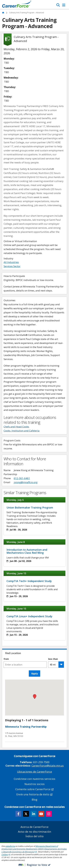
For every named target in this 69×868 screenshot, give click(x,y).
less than (53, 659)
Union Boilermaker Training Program (30, 508)
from (6, 659)
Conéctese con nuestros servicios (34, 779)
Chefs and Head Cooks (16, 427)
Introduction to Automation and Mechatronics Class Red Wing (27, 551)
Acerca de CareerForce (34, 827)
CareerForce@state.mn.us (48, 766)
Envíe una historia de (34, 794)
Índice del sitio (34, 836)
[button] (35, 697)
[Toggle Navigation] (64, 5)
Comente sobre (35, 789)
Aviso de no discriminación (34, 832)
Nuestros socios (34, 784)
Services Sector (12, 266)
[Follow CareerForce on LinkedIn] (34, 814)
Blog (34, 800)
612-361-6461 (22, 478)
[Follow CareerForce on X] (26, 814)
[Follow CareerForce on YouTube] (41, 814)
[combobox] (25, 665)
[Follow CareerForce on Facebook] (18, 814)
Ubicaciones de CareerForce (34, 772)
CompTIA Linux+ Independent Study (29, 616)
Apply (34, 674)
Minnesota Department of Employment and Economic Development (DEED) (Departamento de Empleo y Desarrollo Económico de (34, 849)
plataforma (10, 846)
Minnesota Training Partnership (26, 727)
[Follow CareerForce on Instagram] (49, 814)
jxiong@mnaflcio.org (26, 482)
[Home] (17, 5)
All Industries (11, 262)
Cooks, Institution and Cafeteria (22, 431)
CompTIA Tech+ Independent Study (29, 581)
